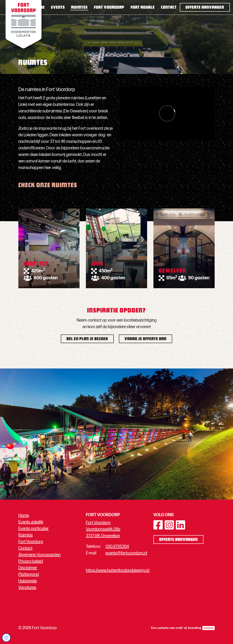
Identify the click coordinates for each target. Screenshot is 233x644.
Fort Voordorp (109, 8)
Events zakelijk (31, 522)
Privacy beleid (31, 561)
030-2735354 (117, 547)
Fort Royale (143, 8)
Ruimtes (79, 8)
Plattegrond (29, 574)
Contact (169, 8)
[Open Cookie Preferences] (6, 638)
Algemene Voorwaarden (39, 555)
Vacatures (27, 588)
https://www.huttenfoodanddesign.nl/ (118, 570)
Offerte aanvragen (205, 8)
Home (39, 8)
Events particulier (34, 529)
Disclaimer (28, 568)
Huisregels (28, 581)
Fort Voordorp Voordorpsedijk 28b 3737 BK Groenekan (103, 529)
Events (58, 8)
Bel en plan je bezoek (87, 339)
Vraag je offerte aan (146, 339)
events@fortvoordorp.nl (126, 553)
